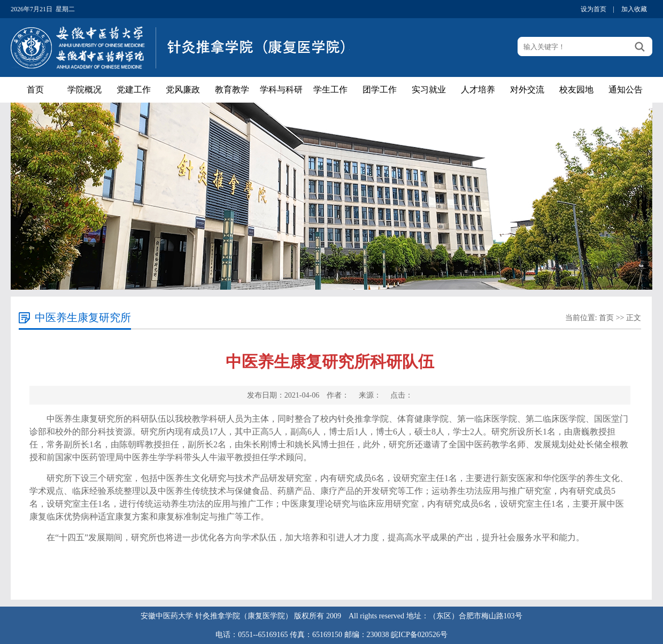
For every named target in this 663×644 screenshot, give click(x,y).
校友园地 (576, 90)
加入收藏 (634, 9)
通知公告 (626, 90)
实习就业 (429, 90)
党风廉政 (183, 90)
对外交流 (527, 90)
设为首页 (593, 9)
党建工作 (134, 90)
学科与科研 (281, 90)
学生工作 (330, 90)
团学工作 (380, 90)
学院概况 (84, 90)
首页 (35, 90)
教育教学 (232, 90)
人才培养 (478, 90)
